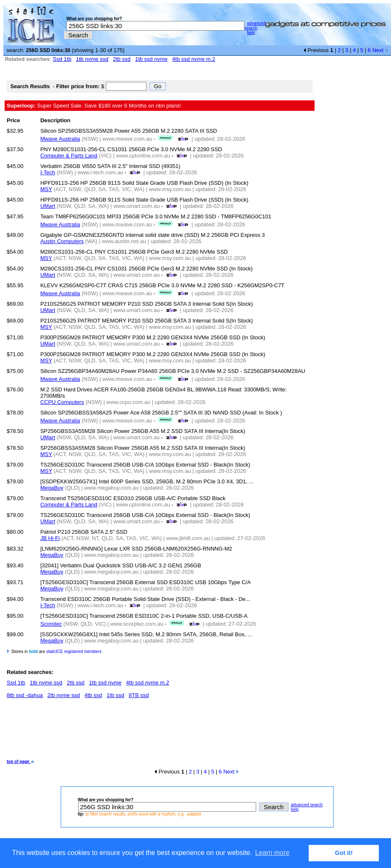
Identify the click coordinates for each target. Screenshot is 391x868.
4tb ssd (93, 695)
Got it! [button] (344, 853)
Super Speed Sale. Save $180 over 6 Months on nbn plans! (94, 106)
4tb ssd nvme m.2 (194, 59)
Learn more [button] (272, 853)
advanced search (255, 26)
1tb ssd (115, 695)
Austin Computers (62, 241)
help (251, 33)
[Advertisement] (160, 732)
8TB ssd (139, 695)
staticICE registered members (74, 652)
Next (380, 50)
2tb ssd (122, 59)
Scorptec (51, 624)
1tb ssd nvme (151, 59)
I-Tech (48, 172)
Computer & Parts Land (69, 156)
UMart (48, 206)
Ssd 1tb (62, 59)
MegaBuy (52, 488)
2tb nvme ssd (64, 695)
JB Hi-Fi (50, 538)
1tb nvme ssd (92, 59)
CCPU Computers (62, 402)
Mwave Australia (60, 139)
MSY (46, 189)
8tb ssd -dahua (25, 695)
